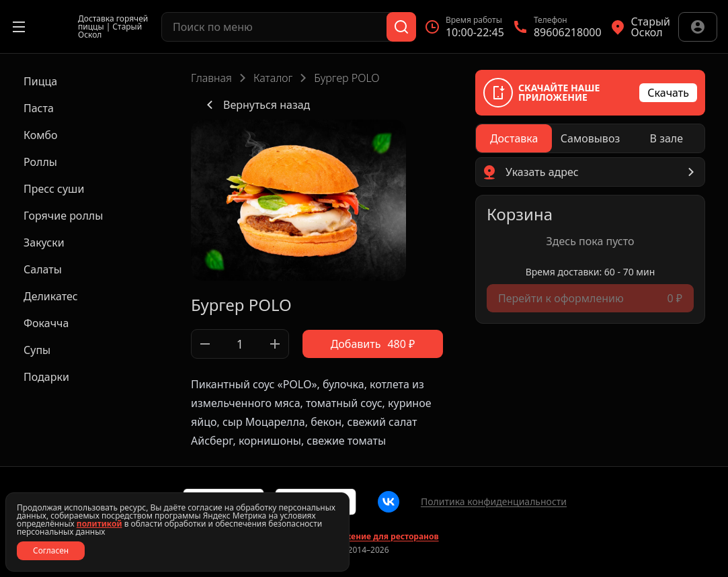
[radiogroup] (590, 138)
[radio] (514, 138)
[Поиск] (401, 27)
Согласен (51, 550)
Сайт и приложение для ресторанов (364, 537)
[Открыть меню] (19, 27)
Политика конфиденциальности (494, 501)
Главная (211, 78)
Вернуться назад (256, 105)
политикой (99, 524)
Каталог (273, 78)
